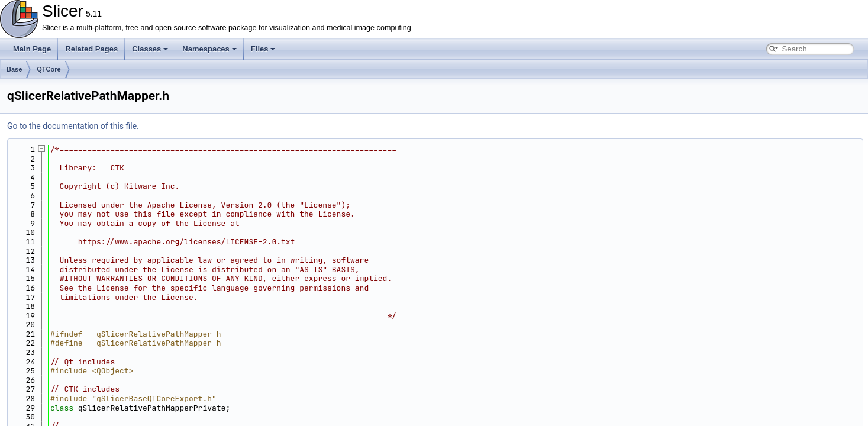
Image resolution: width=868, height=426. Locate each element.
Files (263, 49)
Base (14, 69)
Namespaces (209, 49)
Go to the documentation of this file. (73, 126)
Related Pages (91, 49)
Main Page (32, 49)
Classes (150, 49)
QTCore (49, 69)
